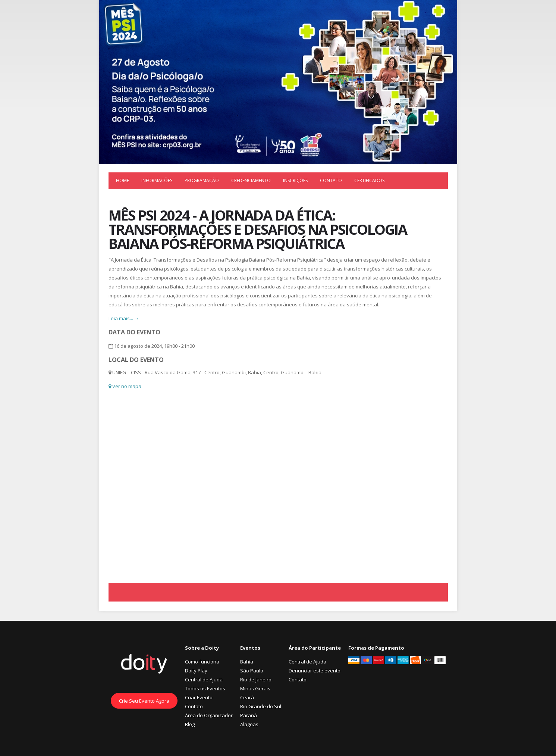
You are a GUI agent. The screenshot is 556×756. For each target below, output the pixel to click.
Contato (331, 180)
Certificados (369, 180)
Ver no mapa (125, 386)
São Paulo (252, 671)
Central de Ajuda (204, 680)
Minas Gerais (255, 688)
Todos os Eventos (205, 688)
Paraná (249, 715)
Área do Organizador (209, 715)
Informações (157, 180)
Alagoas (249, 724)
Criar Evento (199, 697)
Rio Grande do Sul (261, 706)
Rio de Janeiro (256, 680)
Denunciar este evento (315, 671)
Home (122, 180)
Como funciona (202, 662)
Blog (190, 724)
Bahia (247, 662)
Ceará (247, 697)
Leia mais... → (124, 318)
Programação (202, 180)
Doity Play (196, 671)
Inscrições (295, 180)
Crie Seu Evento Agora (144, 701)
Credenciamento (251, 180)
